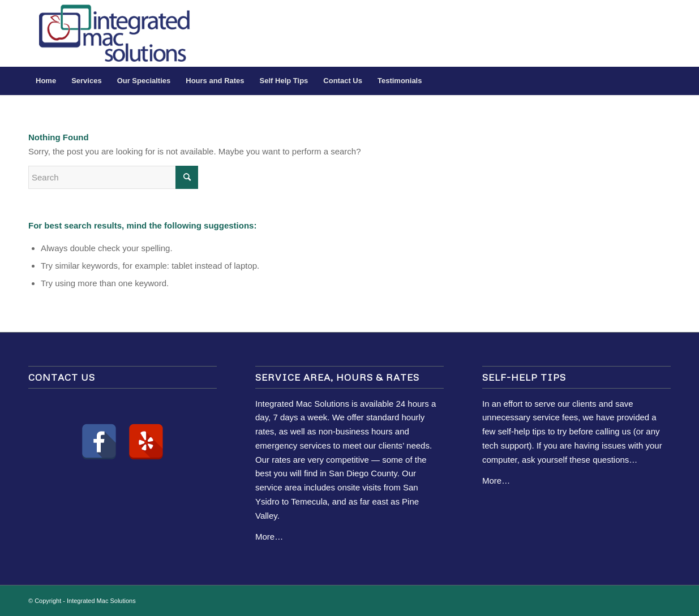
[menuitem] (46, 81)
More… (269, 537)
